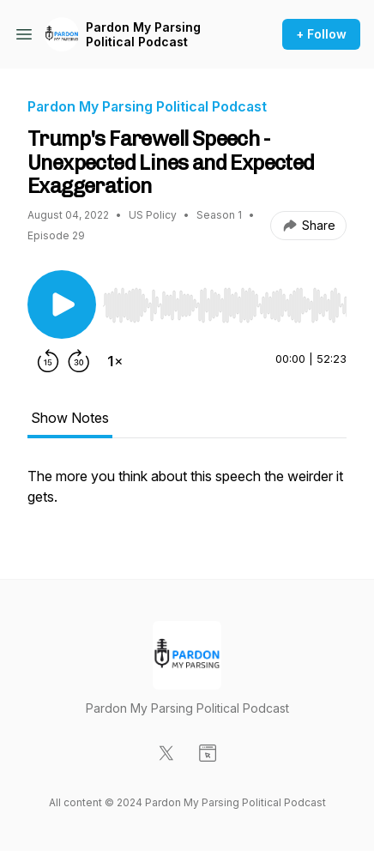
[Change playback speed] (115, 361)
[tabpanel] (187, 495)
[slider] (225, 305)
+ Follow (321, 34)
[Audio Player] (225, 300)
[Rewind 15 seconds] (48, 361)
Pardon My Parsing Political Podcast (143, 35)
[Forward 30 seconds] (79, 361)
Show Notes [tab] (70, 418)
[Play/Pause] (62, 304)
